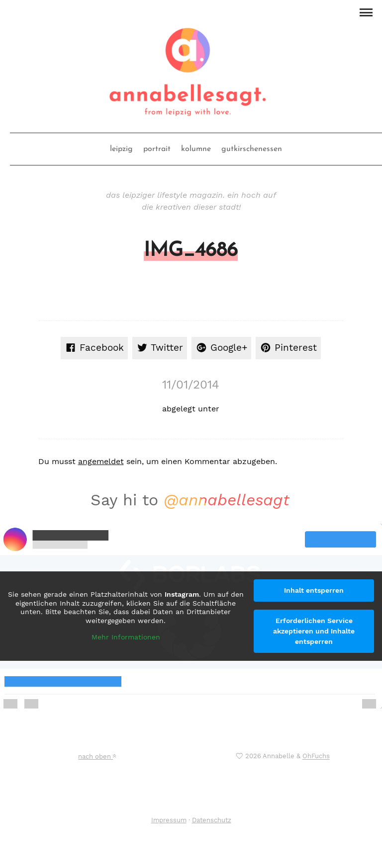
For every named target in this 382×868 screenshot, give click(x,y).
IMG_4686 (191, 251)
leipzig (121, 149)
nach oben (97, 756)
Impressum (169, 820)
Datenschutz (212, 820)
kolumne (196, 149)
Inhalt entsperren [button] (314, 590)
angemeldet (101, 461)
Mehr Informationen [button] (126, 637)
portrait (157, 149)
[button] (366, 11)
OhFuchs (316, 756)
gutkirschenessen (252, 149)
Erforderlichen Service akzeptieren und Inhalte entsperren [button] (314, 631)
